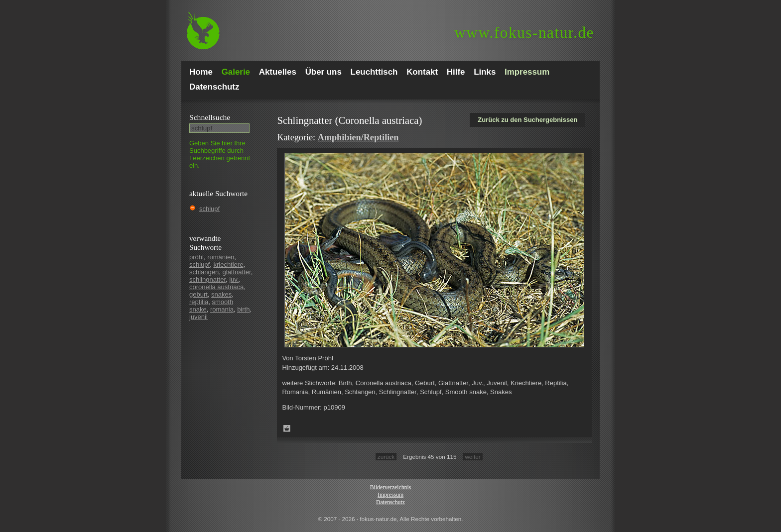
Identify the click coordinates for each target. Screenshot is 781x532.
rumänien (221, 257)
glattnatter (237, 272)
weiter (472, 457)
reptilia (199, 302)
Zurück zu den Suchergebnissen (527, 120)
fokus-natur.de (524, 33)
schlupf (209, 209)
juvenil (198, 317)
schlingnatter (207, 279)
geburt (198, 294)
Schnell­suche (210, 117)
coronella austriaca (216, 287)
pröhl (196, 257)
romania (222, 309)
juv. (234, 279)
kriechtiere (228, 265)
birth (243, 309)
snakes (221, 294)
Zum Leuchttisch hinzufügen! (287, 428)
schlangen (204, 272)
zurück (386, 457)
